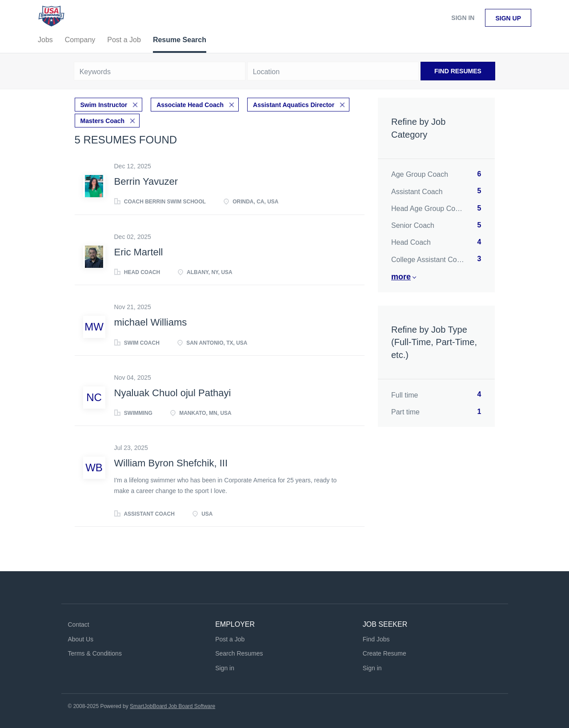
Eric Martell (139, 252)
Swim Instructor (104, 105)
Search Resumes (239, 653)
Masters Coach (103, 121)
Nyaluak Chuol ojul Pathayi (173, 393)
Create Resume (385, 653)
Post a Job (230, 639)
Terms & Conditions (95, 653)
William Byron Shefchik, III (171, 463)
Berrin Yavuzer (146, 181)
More (401, 277)
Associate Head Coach (190, 105)
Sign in (463, 18)
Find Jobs (376, 639)
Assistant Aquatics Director (294, 105)
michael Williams (151, 322)
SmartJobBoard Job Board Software (172, 706)
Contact (79, 625)
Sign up (508, 18)
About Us (81, 639)
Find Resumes (458, 71)
